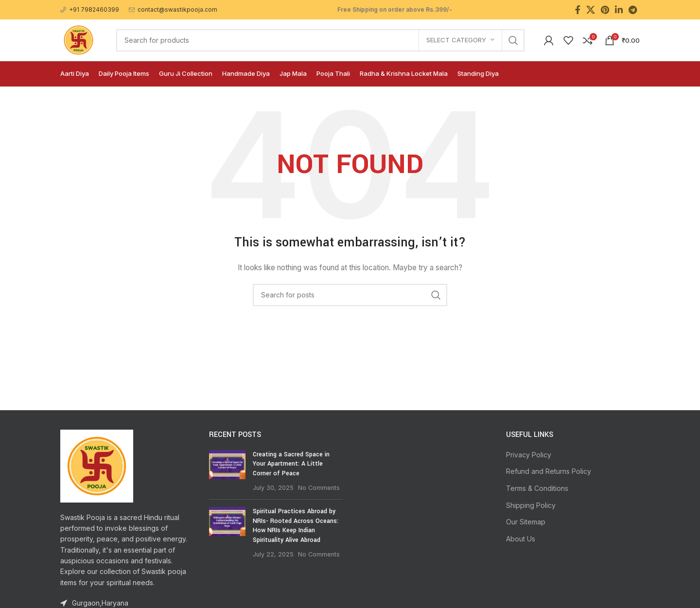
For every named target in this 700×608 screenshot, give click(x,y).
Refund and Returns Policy (549, 471)
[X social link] (591, 10)
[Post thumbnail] (227, 471)
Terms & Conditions (537, 488)
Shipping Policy (531, 505)
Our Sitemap (526, 522)
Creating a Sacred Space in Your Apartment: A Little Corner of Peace (291, 464)
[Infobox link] (90, 9)
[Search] (320, 40)
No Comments (319, 488)
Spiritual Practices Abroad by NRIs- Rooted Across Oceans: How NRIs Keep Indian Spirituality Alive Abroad (296, 526)
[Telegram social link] (633, 10)
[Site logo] (79, 39)
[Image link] (97, 465)
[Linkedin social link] (619, 10)
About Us (521, 539)
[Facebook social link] (578, 10)
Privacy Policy (529, 455)
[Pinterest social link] (605, 10)
